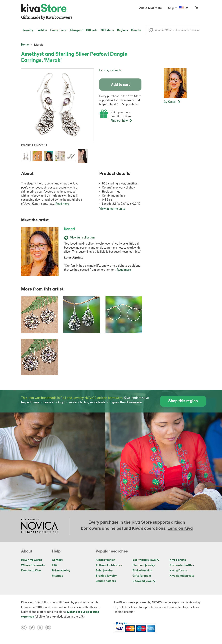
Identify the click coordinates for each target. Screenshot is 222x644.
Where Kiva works (33, 565)
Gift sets (92, 30)
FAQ (55, 565)
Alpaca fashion (105, 560)
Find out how (121, 121)
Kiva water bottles (182, 565)
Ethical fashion (142, 571)
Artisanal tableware (109, 565)
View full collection (79, 238)
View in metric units (112, 209)
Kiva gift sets (178, 571)
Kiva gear (76, 30)
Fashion (42, 30)
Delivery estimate (111, 70)
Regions (122, 30)
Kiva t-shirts (178, 560)
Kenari (70, 229)
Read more (62, 204)
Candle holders (106, 581)
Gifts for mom (142, 576)
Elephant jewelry (144, 565)
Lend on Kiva (180, 529)
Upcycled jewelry (144, 581)
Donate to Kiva (31, 571)
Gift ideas (107, 30)
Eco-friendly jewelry (146, 560)
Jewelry (28, 30)
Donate (136, 30)
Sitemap (58, 576)
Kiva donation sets (182, 576)
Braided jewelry (106, 576)
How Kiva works (32, 560)
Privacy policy (61, 571)
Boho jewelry (104, 571)
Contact (57, 560)
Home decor (58, 30)
